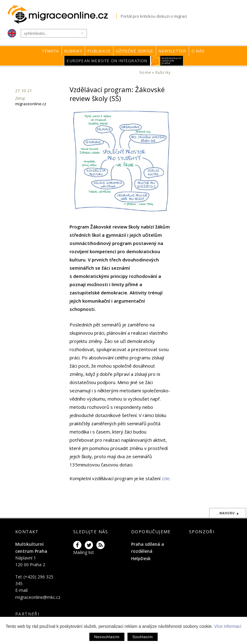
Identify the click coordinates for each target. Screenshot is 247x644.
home (145, 72)
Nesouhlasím (107, 637)
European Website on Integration (107, 61)
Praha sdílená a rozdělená (148, 547)
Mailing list (84, 552)
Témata (50, 51)
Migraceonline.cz (62, 15)
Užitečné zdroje (135, 51)
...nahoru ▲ (228, 513)
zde (166, 478)
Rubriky (73, 51)
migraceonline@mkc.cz (38, 597)
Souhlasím (143, 637)
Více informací (228, 626)
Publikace (99, 51)
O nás (198, 51)
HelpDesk (141, 558)
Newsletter (172, 51)
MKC (167, 61)
